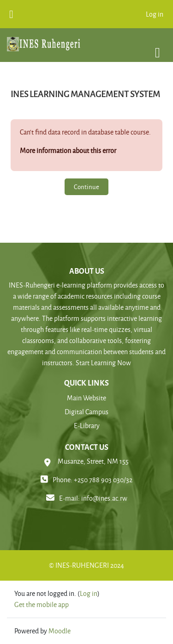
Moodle (60, 631)
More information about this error (68, 150)
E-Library (87, 426)
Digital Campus (86, 412)
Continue (86, 187)
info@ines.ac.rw (104, 498)
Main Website (86, 398)
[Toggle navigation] (158, 48)
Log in (155, 14)
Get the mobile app (42, 604)
